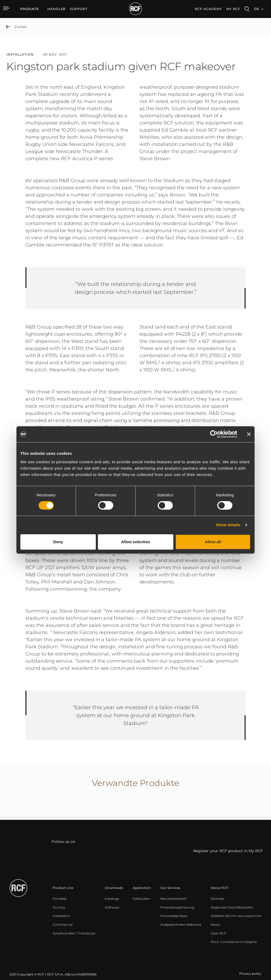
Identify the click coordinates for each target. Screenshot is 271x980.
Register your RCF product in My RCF (228, 851)
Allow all (213, 542)
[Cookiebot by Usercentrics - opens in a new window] (214, 434)
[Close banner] (249, 434)
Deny (58, 542)
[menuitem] (57, 9)
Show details (228, 525)
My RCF (233, 9)
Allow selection (135, 542)
